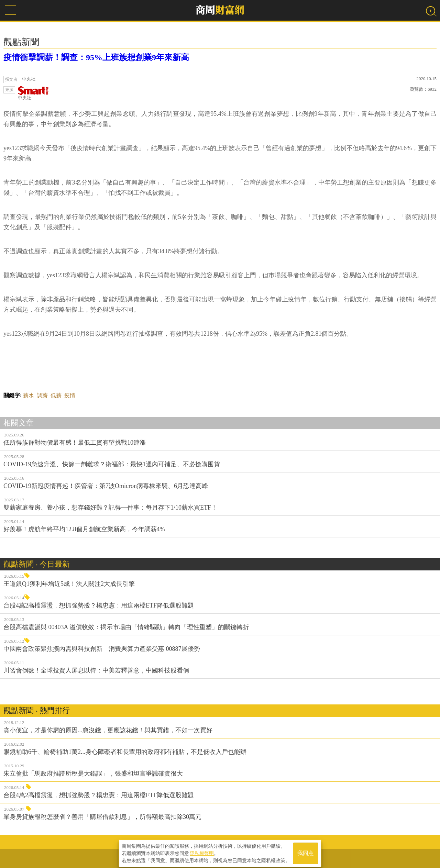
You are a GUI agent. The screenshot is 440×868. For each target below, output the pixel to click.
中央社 (33, 93)
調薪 (42, 395)
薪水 (29, 395)
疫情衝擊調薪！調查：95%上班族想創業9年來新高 (96, 57)
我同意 (306, 851)
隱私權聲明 (202, 851)
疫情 (70, 395)
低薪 (56, 395)
